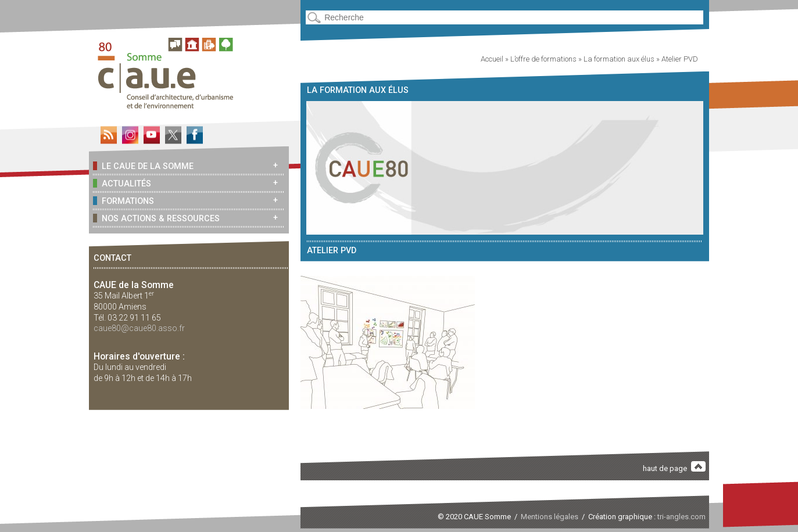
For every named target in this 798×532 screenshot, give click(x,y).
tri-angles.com (681, 517)
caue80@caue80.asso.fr (139, 328)
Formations (123, 201)
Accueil (492, 59)
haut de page (674, 467)
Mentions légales (550, 517)
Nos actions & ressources (156, 218)
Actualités (122, 183)
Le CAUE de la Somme (143, 166)
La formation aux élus (619, 59)
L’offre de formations (543, 59)
